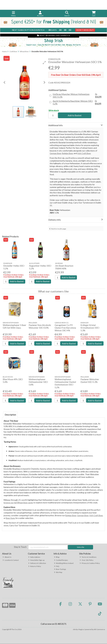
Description (10, 415)
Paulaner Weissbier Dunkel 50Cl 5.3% (90, 381)
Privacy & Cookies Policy (90, 563)
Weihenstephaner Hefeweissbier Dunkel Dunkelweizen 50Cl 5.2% (65, 383)
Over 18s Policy (87, 560)
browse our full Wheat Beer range (18, 503)
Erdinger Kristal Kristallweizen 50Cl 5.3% (90, 328)
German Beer (55, 153)
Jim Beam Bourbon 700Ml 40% (64, 267)
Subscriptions (34, 557)
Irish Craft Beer (84, 153)
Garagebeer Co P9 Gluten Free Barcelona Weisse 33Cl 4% (65, 328)
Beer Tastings (60, 569)
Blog (57, 557)
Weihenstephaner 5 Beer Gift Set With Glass (14, 326)
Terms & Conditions (88, 557)
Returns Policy (35, 566)
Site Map (58, 572)
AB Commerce (99, 629)
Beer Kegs (10, 518)
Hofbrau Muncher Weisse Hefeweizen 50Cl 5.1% (78, 95)
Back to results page (59, 229)
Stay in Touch (20, 547)
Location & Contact (11, 560)
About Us (7, 557)
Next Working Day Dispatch (53, 36)
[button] (44, 63)
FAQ (57, 566)
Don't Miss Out (85, 30)
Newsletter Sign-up (36, 560)
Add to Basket (74, 115)
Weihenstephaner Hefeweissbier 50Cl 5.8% (38, 382)
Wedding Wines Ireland (64, 563)
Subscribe (81, 547)
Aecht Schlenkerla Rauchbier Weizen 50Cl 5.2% (78, 102)
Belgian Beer (67, 153)
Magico (81, 629)
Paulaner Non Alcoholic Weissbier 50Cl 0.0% (40, 326)
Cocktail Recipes (61, 560)
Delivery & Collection (37, 563)
